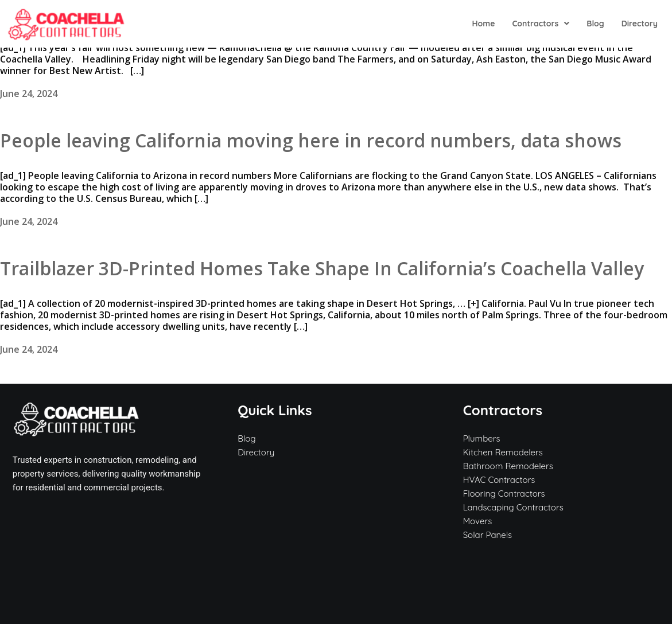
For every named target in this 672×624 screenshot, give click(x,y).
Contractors (541, 24)
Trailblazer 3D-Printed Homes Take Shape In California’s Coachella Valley (322, 268)
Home (483, 24)
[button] (541, 24)
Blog (595, 24)
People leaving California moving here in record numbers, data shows (311, 140)
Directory (640, 24)
